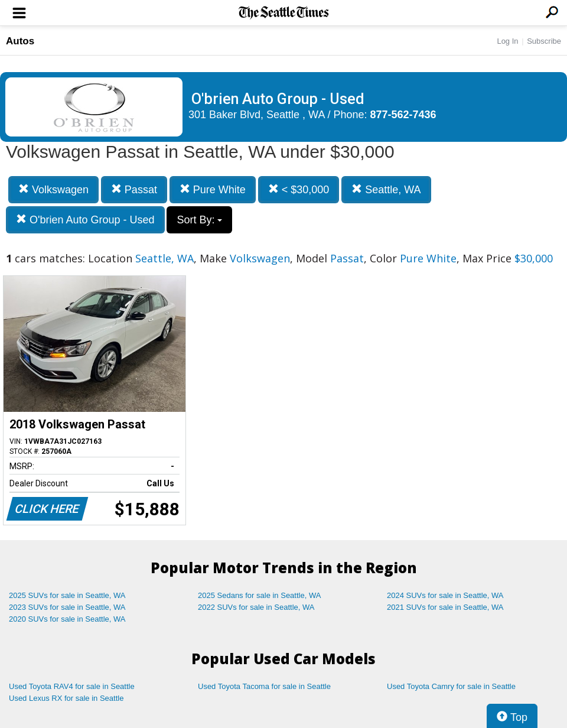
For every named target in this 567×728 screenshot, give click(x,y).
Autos (20, 41)
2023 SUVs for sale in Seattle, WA (67, 607)
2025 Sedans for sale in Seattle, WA (259, 595)
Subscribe (544, 41)
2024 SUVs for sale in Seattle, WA (445, 595)
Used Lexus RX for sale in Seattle (66, 698)
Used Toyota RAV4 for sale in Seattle (72, 686)
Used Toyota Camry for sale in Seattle (451, 686)
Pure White (213, 189)
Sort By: (199, 220)
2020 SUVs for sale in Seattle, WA (67, 619)
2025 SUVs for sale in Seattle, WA (67, 595)
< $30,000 (299, 189)
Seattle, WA (386, 189)
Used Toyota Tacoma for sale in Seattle (264, 686)
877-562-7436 (403, 115)
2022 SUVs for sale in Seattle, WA (256, 607)
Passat (134, 189)
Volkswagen (53, 189)
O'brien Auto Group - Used (85, 220)
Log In (507, 41)
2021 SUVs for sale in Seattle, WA (445, 607)
